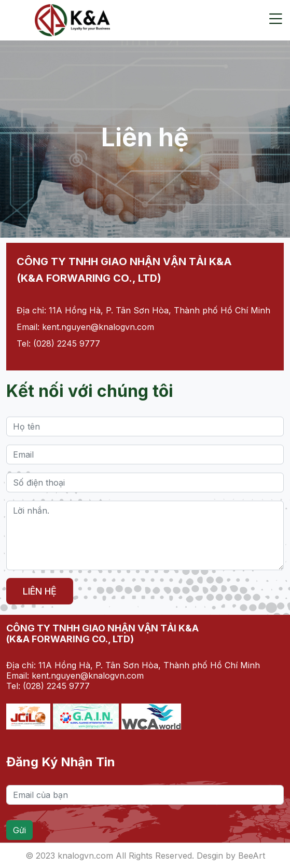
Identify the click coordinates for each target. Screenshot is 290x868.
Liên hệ (40, 591)
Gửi (19, 830)
